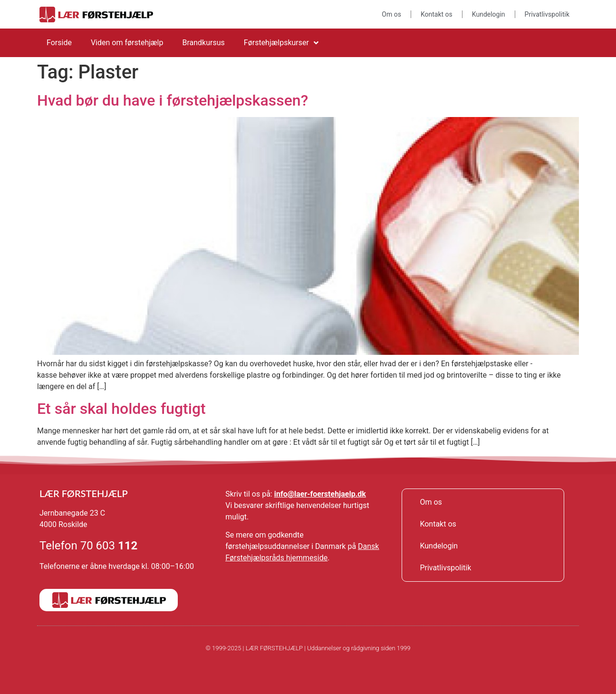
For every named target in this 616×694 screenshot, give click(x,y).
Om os (391, 14)
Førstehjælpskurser (281, 43)
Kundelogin (489, 14)
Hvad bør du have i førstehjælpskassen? (173, 100)
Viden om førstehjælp (127, 43)
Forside (59, 43)
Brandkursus (203, 43)
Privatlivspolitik (547, 14)
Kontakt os (437, 14)
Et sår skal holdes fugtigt (121, 409)
